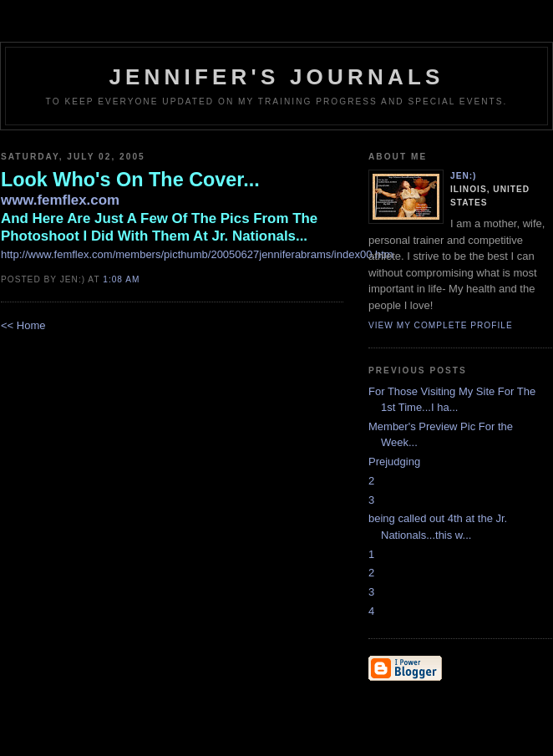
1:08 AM (121, 279)
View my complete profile (441, 325)
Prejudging (394, 462)
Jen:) (464, 176)
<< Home (23, 325)
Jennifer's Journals (276, 77)
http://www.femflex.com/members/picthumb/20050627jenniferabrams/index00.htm (197, 254)
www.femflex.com (60, 200)
